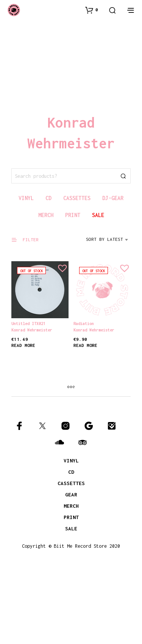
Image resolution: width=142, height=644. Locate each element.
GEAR (71, 495)
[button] (92, 10)
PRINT (71, 517)
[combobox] (108, 242)
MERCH (71, 506)
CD (71, 472)
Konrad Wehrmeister (32, 330)
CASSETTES (71, 483)
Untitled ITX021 (28, 324)
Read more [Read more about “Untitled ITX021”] (23, 345)
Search (123, 176)
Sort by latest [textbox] (105, 239)
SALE (71, 528)
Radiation (85, 323)
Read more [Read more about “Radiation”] (86, 343)
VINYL (71, 461)
